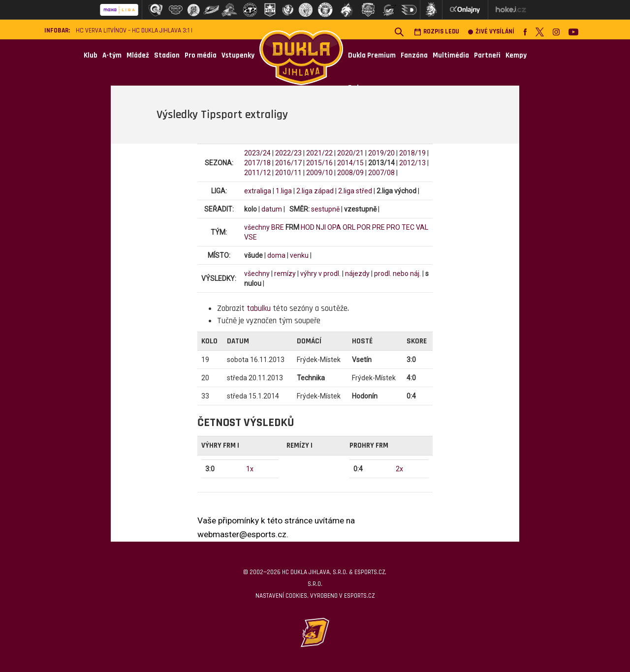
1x (250, 469)
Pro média (201, 55)
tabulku (259, 308)
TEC (408, 227)
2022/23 (288, 153)
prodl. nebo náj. (397, 274)
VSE (251, 237)
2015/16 (319, 163)
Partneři (487, 55)
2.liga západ (315, 191)
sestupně (325, 209)
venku (299, 255)
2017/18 (257, 163)
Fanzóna (414, 55)
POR (364, 227)
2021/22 (319, 153)
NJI (321, 227)
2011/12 (257, 173)
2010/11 (288, 173)
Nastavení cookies (281, 596)
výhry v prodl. (320, 274)
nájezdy (357, 274)
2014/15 (350, 163)
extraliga (258, 191)
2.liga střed (355, 191)
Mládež (138, 55)
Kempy (516, 55)
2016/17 (288, 163)
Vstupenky (238, 55)
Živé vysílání (491, 32)
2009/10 (319, 173)
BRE (278, 227)
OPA (334, 227)
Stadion (167, 55)
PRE (378, 227)
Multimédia (451, 55)
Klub (91, 55)
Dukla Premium (372, 55)
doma (276, 255)
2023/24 (257, 153)
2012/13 (412, 163)
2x (399, 469)
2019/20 (381, 153)
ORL (349, 227)
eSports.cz (359, 596)
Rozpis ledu (437, 32)
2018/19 (412, 153)
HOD (308, 227)
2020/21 (350, 153)
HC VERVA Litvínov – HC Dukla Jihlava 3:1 (133, 31)
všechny (257, 227)
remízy (285, 274)
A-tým (112, 55)
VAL (422, 227)
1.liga (284, 191)
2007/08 (381, 173)
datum (272, 209)
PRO (393, 227)
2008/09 (350, 173)
